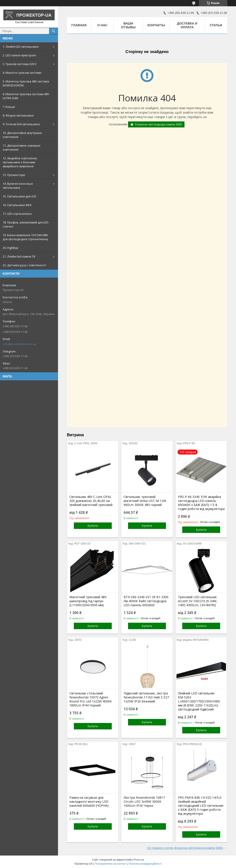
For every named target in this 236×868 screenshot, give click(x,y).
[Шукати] (54, 31)
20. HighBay (10, 248)
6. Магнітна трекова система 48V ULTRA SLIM (26, 96)
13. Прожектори (14, 175)
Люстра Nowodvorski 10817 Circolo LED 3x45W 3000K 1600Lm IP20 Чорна (144, 802)
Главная (79, 25)
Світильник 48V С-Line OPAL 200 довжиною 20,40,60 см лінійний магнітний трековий (91, 501)
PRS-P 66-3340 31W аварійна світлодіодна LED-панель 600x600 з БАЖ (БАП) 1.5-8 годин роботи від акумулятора (201, 503)
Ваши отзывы (128, 25)
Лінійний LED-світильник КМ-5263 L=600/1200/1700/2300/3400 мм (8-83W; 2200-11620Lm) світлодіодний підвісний (199, 701)
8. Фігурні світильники (18, 115)
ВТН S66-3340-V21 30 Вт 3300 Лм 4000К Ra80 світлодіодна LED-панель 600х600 (146, 601)
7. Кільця (9, 107)
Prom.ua (139, 860)
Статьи (216, 25)
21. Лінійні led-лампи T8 (19, 256)
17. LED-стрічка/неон (17, 214)
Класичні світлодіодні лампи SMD (159, 124)
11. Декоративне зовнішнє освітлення (22, 147)
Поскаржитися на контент (110, 864)
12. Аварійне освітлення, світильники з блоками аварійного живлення (20, 162)
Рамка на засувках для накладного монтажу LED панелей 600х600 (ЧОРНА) (89, 802)
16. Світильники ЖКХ (17, 205)
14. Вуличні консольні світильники (18, 186)
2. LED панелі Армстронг (19, 55)
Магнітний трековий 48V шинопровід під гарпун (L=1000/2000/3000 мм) (88, 601)
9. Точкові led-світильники (21, 124)
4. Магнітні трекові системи (22, 73)
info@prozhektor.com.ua (20, 344)
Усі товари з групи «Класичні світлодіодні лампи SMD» (185, 848)
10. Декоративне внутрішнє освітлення (22, 135)
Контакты (156, 25)
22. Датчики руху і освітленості (24, 265)
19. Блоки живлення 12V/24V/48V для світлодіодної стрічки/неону (25, 237)
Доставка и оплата (187, 25)
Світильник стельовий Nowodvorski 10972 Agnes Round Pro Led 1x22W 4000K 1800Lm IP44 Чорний (91, 699)
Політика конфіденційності (145, 864)
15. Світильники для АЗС (20, 196)
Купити (93, 526)
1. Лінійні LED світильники (21, 47)
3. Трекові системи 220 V (20, 64)
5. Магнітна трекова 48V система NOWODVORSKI (26, 83)
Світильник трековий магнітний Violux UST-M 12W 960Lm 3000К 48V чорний (145, 501)
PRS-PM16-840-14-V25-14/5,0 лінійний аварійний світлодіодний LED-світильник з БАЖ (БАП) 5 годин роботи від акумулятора (201, 806)
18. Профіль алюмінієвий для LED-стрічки (26, 224)
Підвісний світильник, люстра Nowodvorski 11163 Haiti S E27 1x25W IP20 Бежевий (146, 697)
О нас (102, 25)
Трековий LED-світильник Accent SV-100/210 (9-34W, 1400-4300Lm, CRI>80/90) (198, 601)
